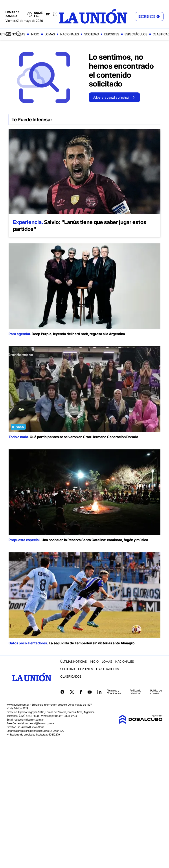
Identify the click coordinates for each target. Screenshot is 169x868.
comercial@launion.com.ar (40, 723)
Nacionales (70, 34)
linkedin (99, 692)
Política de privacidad (135, 692)
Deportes (112, 34)
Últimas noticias (73, 661)
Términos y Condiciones (114, 692)
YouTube (90, 692)
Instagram (62, 692)
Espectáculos (136, 34)
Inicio (35, 34)
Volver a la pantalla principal (111, 97)
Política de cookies (156, 692)
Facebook (81, 692)
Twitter (72, 692)
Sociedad (92, 34)
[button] (149, 17)
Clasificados (71, 676)
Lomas (50, 34)
